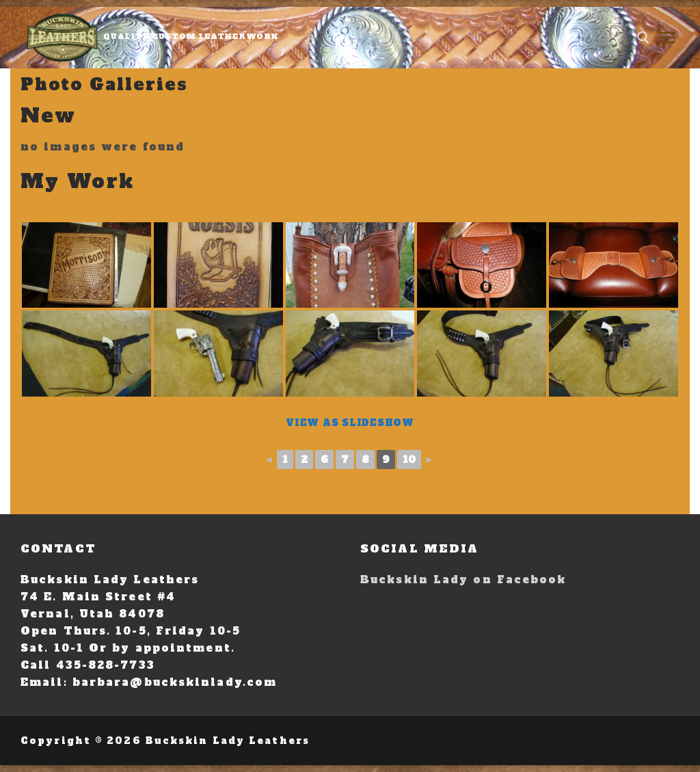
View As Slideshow (350, 423)
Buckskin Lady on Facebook (463, 580)
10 (409, 460)
